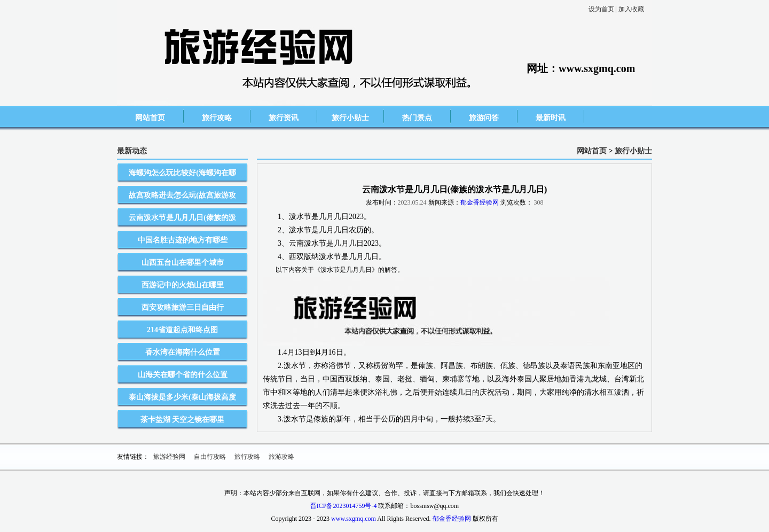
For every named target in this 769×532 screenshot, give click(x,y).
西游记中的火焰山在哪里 (183, 285)
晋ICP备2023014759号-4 (344, 506)
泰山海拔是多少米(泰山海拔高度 (182, 397)
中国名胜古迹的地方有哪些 (183, 240)
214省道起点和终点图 (182, 330)
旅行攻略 (217, 118)
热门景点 (417, 118)
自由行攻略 (210, 457)
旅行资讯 (284, 118)
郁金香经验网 (480, 202)
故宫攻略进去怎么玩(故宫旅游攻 (182, 195)
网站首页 (150, 118)
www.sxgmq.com (354, 519)
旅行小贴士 (350, 118)
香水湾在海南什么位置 (183, 352)
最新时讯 (551, 118)
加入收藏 (631, 9)
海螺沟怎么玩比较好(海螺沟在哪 (182, 173)
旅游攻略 (281, 457)
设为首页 (601, 9)
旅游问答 (484, 118)
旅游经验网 (169, 457)
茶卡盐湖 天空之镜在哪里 (183, 420)
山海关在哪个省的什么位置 (183, 375)
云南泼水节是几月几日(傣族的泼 (182, 218)
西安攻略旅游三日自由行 (183, 307)
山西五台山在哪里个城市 (183, 263)
